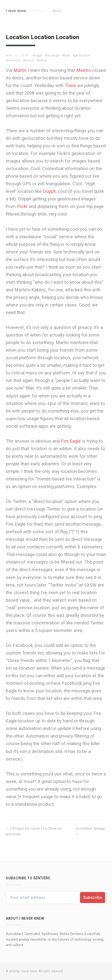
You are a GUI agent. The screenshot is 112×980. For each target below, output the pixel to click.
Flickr (22, 206)
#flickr (66, 55)
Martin (20, 70)
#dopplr (37, 55)
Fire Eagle (71, 441)
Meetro (84, 70)
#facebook (52, 55)
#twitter (42, 60)
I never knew (16, 11)
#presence (13, 60)
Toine (70, 85)
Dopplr (49, 191)
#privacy (29, 60)
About (57, 11)
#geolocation (82, 55)
